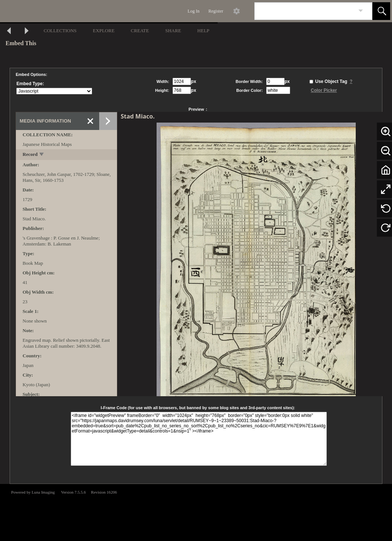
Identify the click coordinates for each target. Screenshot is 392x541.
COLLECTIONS (60, 31)
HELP (203, 31)
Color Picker (324, 90)
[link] (361, 11)
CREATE (140, 31)
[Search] (305, 11)
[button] (381, 11)
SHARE (173, 31)
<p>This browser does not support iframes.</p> (196, 512)
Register (216, 11)
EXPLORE (104, 31)
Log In (194, 11)
